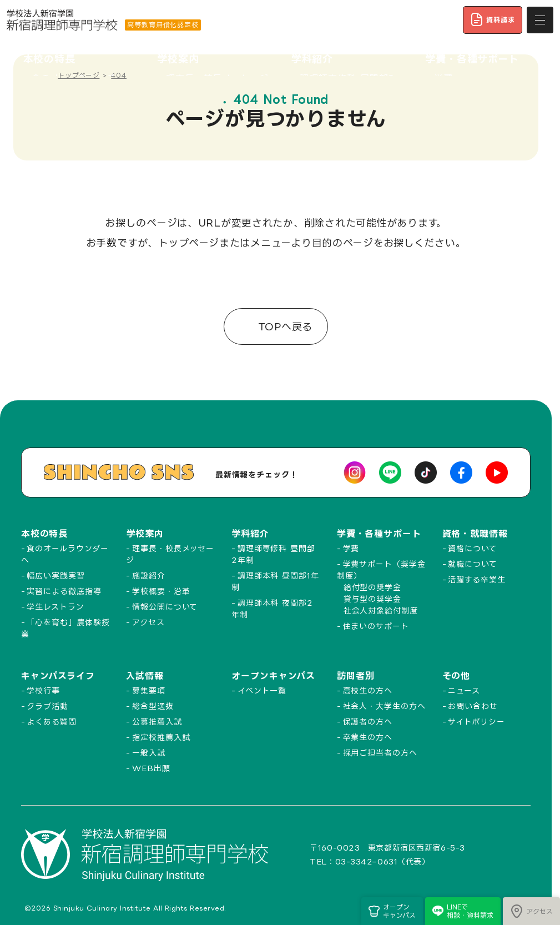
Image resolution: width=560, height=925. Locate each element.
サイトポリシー (476, 722)
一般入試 (149, 753)
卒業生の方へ (368, 737)
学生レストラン (55, 607)
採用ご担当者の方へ (380, 753)
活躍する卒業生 (476, 579)
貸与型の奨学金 (372, 599)
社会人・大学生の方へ (384, 706)
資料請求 (493, 19)
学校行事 (43, 690)
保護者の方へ (368, 722)
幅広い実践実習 (56, 575)
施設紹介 (149, 575)
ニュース (464, 690)
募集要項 (149, 690)
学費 (351, 548)
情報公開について (165, 607)
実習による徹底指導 (64, 591)
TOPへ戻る (283, 326)
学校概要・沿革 (161, 591)
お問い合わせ (473, 706)
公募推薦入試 (157, 722)
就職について (472, 564)
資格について (472, 548)
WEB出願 (151, 768)
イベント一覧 (262, 690)
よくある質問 (51, 722)
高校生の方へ (368, 690)
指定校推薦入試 (161, 737)
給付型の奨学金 (372, 587)
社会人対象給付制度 (381, 610)
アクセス (148, 622)
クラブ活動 (47, 706)
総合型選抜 (153, 706)
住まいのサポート (376, 626)
